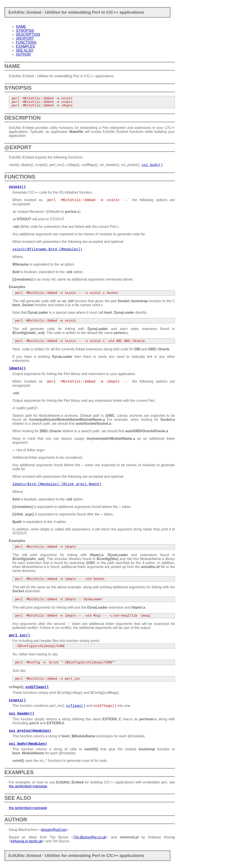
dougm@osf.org (54, 830)
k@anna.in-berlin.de (27, 841)
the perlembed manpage (28, 786)
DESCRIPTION (28, 35)
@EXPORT (25, 39)
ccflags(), (29, 687)
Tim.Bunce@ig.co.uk (90, 837)
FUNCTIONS (26, 42)
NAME (21, 27)
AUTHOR (23, 54)
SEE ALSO (25, 50)
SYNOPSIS (25, 31)
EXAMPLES (25, 46)
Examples (17, 287)
